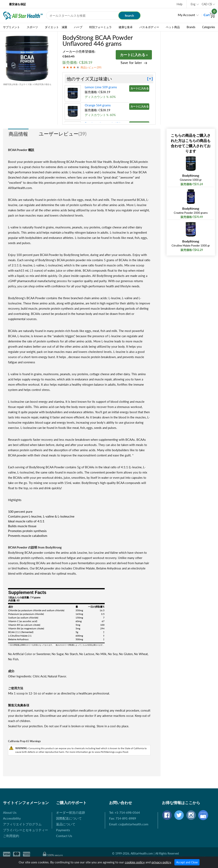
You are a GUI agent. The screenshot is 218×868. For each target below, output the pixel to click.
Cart (209, 15)
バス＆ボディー (149, 27)
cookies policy (135, 862)
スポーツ (32, 27)
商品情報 (18, 134)
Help (180, 4)
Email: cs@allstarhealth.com (129, 824)
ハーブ (78, 27)
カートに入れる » (134, 55)
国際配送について (69, 818)
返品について (66, 824)
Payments (63, 830)
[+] (150, 79)
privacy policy (161, 862)
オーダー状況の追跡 (71, 812)
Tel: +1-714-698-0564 (124, 812)
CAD (207, 4)
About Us (10, 812)
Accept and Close (187, 862)
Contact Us (64, 836)
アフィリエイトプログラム (22, 824)
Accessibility (12, 818)
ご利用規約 (11, 836)
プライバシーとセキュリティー (26, 830)
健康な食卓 (126, 27)
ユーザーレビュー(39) (63, 134)
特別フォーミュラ (100, 27)
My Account (186, 15)
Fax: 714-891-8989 (123, 818)
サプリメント (11, 27)
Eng (193, 4)
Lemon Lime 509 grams (101, 87)
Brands (191, 27)
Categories (209, 27)
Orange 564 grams (98, 105)
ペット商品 (173, 27)
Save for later (131, 63)
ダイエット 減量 (56, 27)
